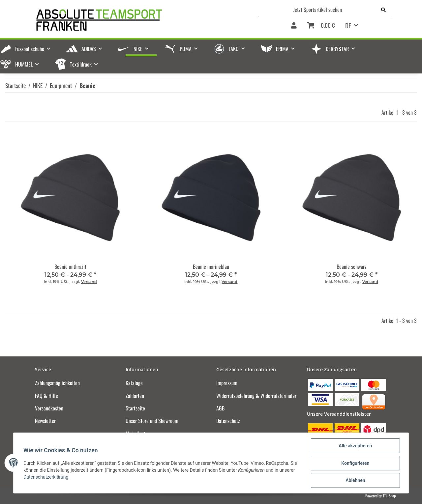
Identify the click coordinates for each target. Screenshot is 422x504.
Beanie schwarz (352, 266)
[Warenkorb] (321, 28)
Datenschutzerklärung (46, 477)
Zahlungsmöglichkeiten (57, 383)
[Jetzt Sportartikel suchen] (317, 10)
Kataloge (134, 383)
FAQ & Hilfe (46, 396)
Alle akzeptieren (355, 446)
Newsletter (45, 421)
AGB (220, 408)
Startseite (135, 408)
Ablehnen (355, 481)
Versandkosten (49, 408)
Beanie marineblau (211, 266)
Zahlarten (135, 396)
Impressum (227, 383)
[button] (294, 28)
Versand (89, 282)
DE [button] (348, 25)
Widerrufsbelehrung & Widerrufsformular (256, 396)
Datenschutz (228, 421)
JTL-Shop (389, 496)
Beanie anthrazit (70, 266)
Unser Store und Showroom (152, 421)
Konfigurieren (355, 463)
